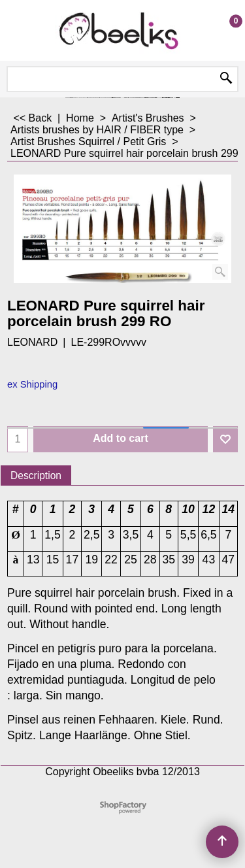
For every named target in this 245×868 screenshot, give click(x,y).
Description (36, 476)
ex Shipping (32, 384)
